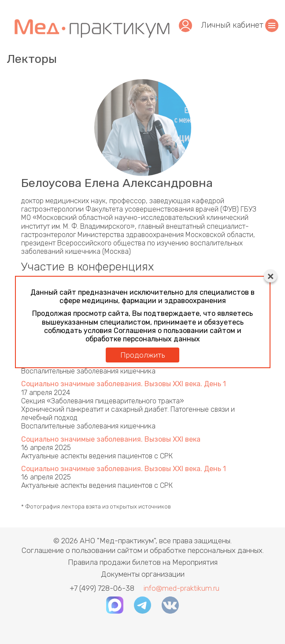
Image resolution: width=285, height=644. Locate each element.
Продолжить (142, 355)
